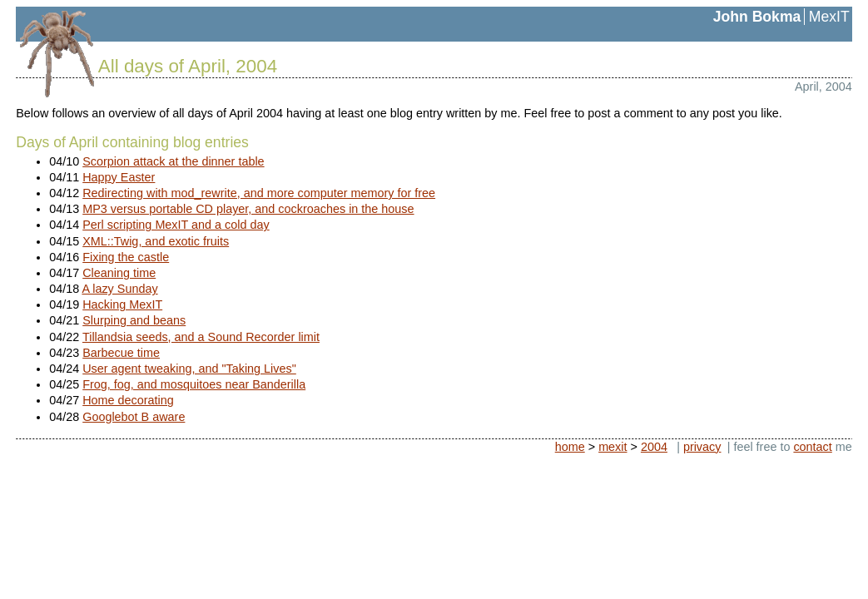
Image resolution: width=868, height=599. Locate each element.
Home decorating (128, 400)
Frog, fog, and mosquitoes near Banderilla (194, 384)
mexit (613, 447)
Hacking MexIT (122, 304)
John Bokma (757, 17)
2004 (654, 447)
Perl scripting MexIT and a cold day (176, 225)
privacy (702, 447)
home (570, 447)
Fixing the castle (126, 257)
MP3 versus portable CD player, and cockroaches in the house (248, 209)
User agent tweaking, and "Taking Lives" (189, 369)
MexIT (829, 17)
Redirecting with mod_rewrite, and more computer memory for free (259, 193)
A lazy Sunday (119, 289)
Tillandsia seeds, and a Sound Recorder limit (201, 337)
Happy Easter (119, 177)
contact (812, 447)
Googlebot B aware (134, 417)
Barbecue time (121, 353)
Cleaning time (119, 273)
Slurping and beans (134, 320)
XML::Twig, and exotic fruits (156, 241)
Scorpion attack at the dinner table (173, 161)
